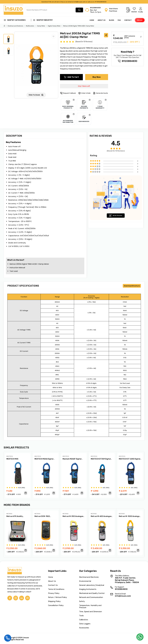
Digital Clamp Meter (54, 26)
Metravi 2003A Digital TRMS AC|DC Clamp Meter (79, 26)
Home (92, 20)
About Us (102, 20)
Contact (128, 20)
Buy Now (97, 77)
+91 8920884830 (100, 2)
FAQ (119, 20)
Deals (140, 20)
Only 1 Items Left (84, 86)
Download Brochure (132, 286)
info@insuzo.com (80, 2)
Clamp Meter (41, 26)
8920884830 (95, 8)
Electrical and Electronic (15, 26)
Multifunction (30, 26)
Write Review (116, 216)
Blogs (112, 20)
